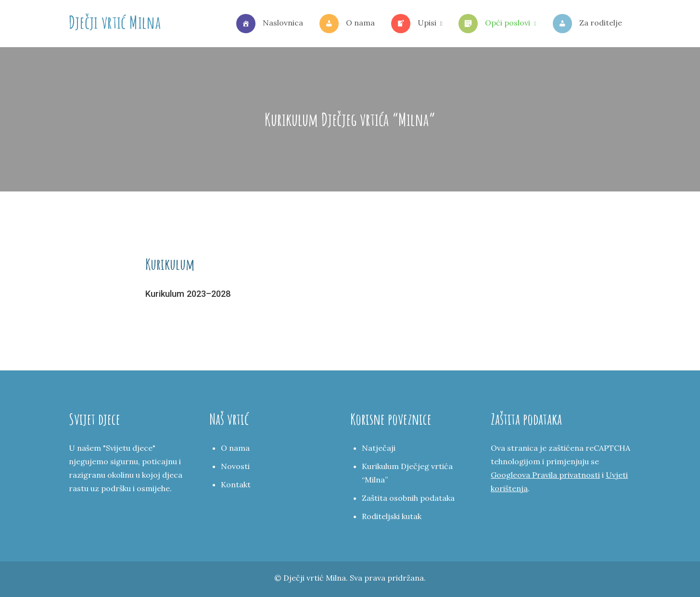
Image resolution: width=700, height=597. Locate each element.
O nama (347, 24)
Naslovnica (270, 24)
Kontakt (236, 484)
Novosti (235, 466)
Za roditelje (587, 24)
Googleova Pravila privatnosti (545, 475)
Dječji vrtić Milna (115, 22)
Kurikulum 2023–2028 (188, 294)
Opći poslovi (494, 24)
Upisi (414, 24)
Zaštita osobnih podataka (408, 498)
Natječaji (379, 448)
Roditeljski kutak (392, 516)
